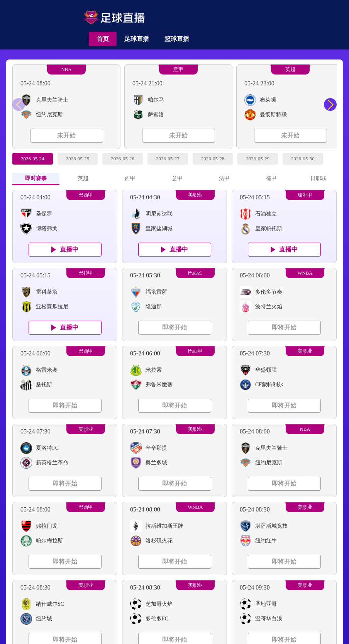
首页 (103, 39)
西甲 (130, 178)
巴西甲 (86, 195)
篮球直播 (177, 39)
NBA (66, 70)
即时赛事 (36, 178)
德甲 (271, 178)
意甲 (178, 70)
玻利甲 (305, 195)
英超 (290, 70)
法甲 (224, 178)
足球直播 (137, 39)
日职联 (319, 178)
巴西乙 (195, 273)
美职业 (195, 195)
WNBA (305, 273)
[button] (330, 105)
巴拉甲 (86, 273)
